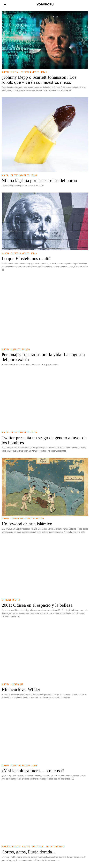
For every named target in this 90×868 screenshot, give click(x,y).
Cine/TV (6, 341)
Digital (15, 341)
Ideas (44, 341)
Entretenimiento (30, 341)
